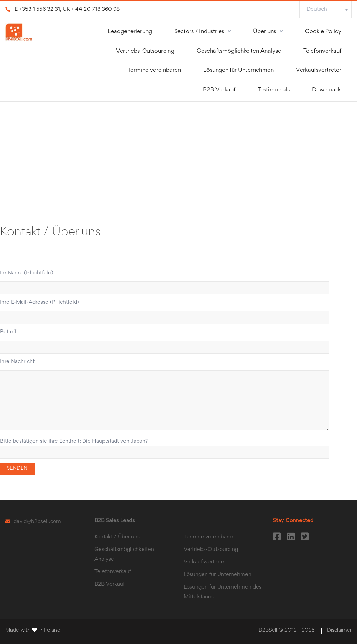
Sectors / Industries (199, 32)
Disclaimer (339, 630)
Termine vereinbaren (154, 71)
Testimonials (274, 90)
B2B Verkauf (219, 90)
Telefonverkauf (322, 51)
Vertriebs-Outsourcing (145, 51)
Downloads (327, 90)
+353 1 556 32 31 (40, 9)
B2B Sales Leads (115, 521)
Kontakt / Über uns (117, 537)
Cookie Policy (323, 32)
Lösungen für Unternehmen (238, 71)
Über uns (265, 32)
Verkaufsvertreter (319, 71)
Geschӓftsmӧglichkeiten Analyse (239, 51)
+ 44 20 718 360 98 (95, 9)
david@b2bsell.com (37, 522)
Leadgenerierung (130, 32)
